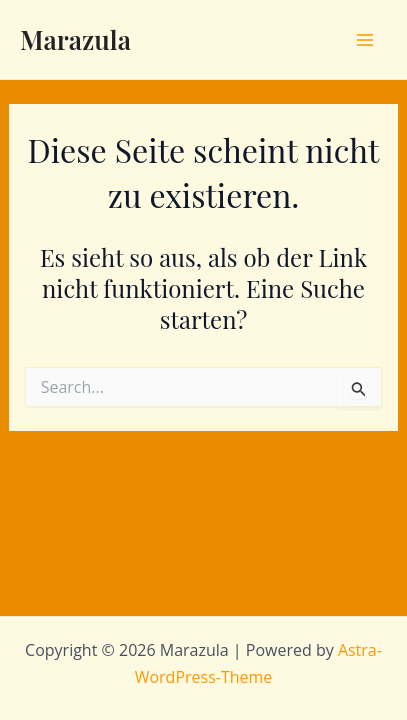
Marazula (75, 39)
